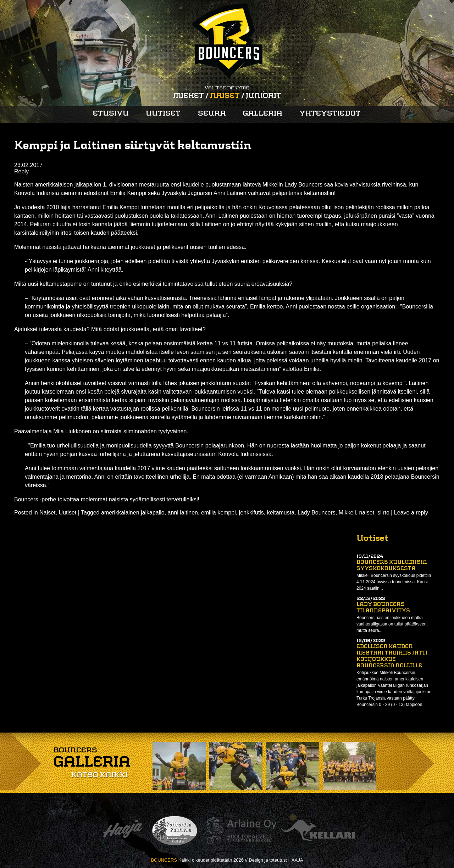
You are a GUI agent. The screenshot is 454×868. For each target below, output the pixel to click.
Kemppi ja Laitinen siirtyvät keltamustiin (133, 146)
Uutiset (163, 114)
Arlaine (240, 831)
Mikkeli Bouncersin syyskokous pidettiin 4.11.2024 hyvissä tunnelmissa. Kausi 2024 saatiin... (394, 582)
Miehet (189, 96)
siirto (383, 513)
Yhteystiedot (330, 114)
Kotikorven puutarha (175, 831)
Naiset (225, 96)
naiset (367, 513)
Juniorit (264, 96)
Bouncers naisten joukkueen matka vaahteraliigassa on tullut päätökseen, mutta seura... (392, 624)
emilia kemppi (218, 513)
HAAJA (296, 860)
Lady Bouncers (317, 513)
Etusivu (111, 114)
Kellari (318, 831)
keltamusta (281, 513)
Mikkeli (347, 513)
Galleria (263, 114)
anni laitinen (183, 513)
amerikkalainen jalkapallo (133, 513)
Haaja (123, 831)
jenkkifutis (251, 513)
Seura (212, 114)
